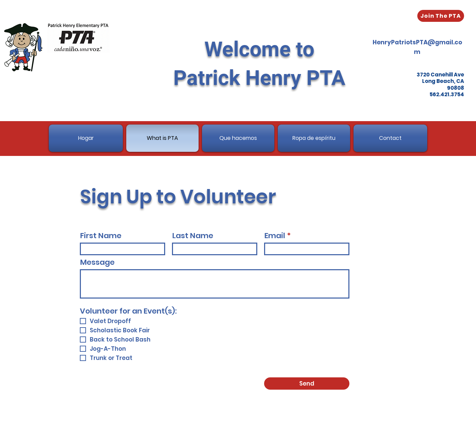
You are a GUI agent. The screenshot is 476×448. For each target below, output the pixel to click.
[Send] (307, 384)
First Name (101, 236)
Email (275, 236)
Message (97, 262)
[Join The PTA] (441, 16)
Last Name (193, 236)
